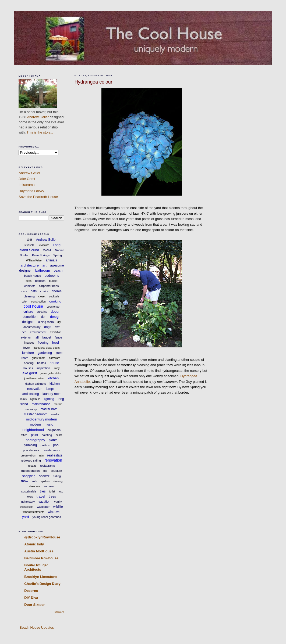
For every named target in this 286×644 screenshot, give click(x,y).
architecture (30, 265)
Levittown (43, 245)
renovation (53, 460)
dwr (57, 327)
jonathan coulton (34, 378)
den (44, 317)
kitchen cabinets (35, 384)
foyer (27, 348)
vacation (45, 502)
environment (38, 332)
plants (53, 440)
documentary (32, 327)
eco (24, 332)
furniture (28, 353)
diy (59, 322)
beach (58, 271)
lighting (49, 399)
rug (45, 471)
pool (56, 445)
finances (29, 343)
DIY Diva (31, 598)
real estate (55, 455)
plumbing (30, 445)
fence (58, 337)
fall (36, 337)
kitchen (53, 378)
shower (44, 476)
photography (35, 440)
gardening (45, 353)
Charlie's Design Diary (42, 584)
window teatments (33, 512)
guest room (38, 358)
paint (34, 435)
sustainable (29, 491)
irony (57, 368)
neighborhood (33, 430)
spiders (45, 481)
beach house (32, 276)
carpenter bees (49, 286)
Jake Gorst (27, 179)
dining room (46, 322)
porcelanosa (31, 450)
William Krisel (34, 260)
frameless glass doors (47, 348)
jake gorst (29, 373)
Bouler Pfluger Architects (36, 567)
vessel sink (27, 507)
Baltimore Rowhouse (41, 558)
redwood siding (31, 460)
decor (55, 312)
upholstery (28, 502)
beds (29, 281)
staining (58, 481)
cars (24, 291)
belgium (40, 281)
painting (47, 435)
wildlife (58, 507)
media (55, 414)
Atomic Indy (34, 544)
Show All (60, 612)
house (54, 363)
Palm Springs (41, 255)
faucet (47, 337)
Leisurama (27, 185)
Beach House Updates (36, 627)
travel (41, 496)
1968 (29, 240)
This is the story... (40, 132)
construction (38, 302)
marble (58, 404)
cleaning (29, 296)
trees (52, 497)
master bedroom (36, 414)
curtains (42, 312)
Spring (58, 255)
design (55, 317)
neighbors (54, 430)
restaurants (47, 466)
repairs (32, 466)
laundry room (52, 394)
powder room (51, 450)
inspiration (43, 368)
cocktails (54, 296)
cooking (55, 301)
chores (57, 291)
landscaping (30, 394)
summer (49, 486)
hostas (41, 363)
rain (41, 456)
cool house (33, 306)
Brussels (29, 245)
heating (29, 363)
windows (54, 512)
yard (25, 517)
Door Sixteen (35, 605)
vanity (58, 502)
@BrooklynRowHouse (42, 537)
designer (29, 322)
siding (57, 476)
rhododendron (31, 471)
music (49, 424)
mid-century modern (41, 419)
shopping (29, 476)
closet (42, 296)
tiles (43, 491)
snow (24, 481)
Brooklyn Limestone (41, 577)
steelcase (34, 486)
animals (51, 260)
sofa (35, 481)
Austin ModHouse (39, 551)
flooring (43, 343)
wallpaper (43, 507)
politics (45, 445)
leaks (24, 399)
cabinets (30, 286)
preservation (28, 456)
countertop (53, 307)
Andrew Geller (38, 117)
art (44, 265)
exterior (26, 337)
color (24, 302)
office (24, 435)
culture (28, 312)
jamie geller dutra (51, 373)
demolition (30, 317)
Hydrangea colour (93, 82)
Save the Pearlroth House (38, 197)
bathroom (43, 270)
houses (28, 368)
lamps (50, 389)
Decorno (31, 591)
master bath (49, 409)
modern (35, 424)
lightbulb (35, 399)
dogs (48, 327)
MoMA (47, 250)
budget (53, 281)
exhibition (56, 332)
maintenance (41, 404)
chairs (44, 291)
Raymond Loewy (31, 191)
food (55, 342)
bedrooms (52, 276)
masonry (31, 409)
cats (34, 291)
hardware (55, 358)
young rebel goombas (47, 517)
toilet (52, 492)
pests (59, 435)
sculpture (56, 471)
